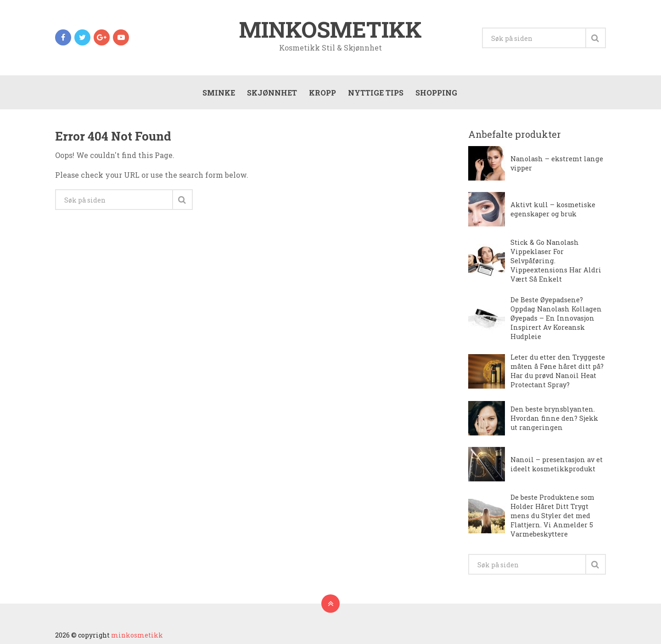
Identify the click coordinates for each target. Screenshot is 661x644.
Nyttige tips (376, 93)
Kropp (322, 93)
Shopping (436, 93)
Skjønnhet (272, 93)
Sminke (219, 93)
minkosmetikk (330, 29)
